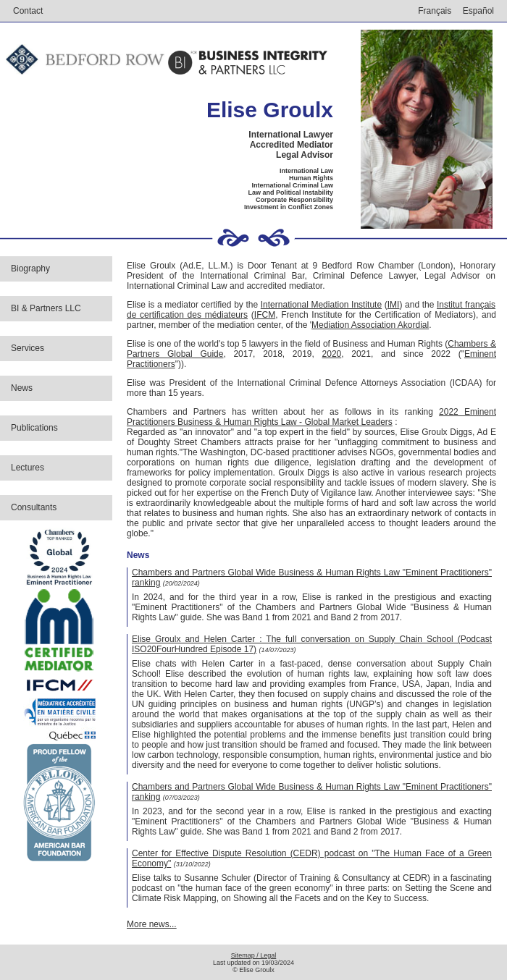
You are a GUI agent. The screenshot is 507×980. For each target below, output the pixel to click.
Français (435, 11)
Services (28, 348)
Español (478, 11)
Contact (28, 11)
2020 (332, 354)
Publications (34, 428)
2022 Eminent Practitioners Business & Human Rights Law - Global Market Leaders (311, 417)
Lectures (28, 468)
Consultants (34, 507)
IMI (394, 305)
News (22, 388)
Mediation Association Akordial (370, 325)
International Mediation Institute (321, 305)
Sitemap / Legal (254, 955)
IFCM (265, 315)
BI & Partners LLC (46, 308)
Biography (30, 269)
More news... (152, 924)
